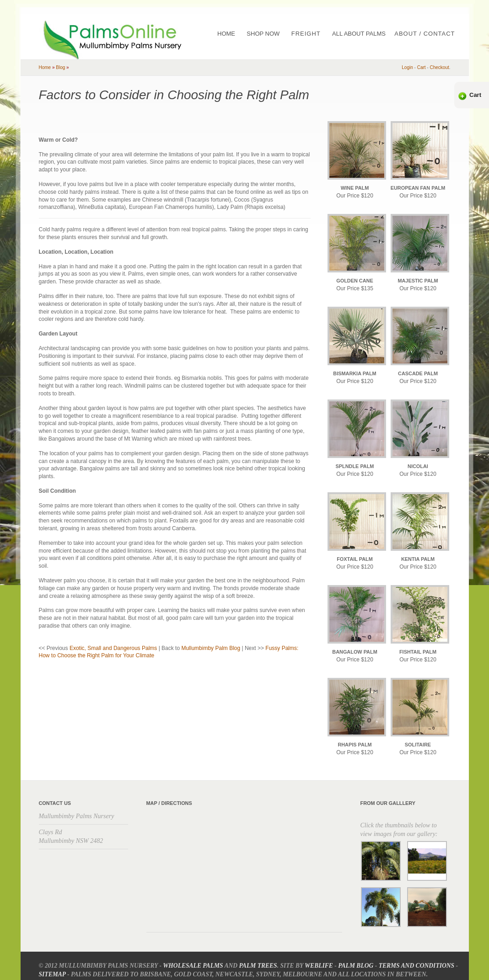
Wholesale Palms (193, 966)
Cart (475, 95)
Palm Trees (258, 966)
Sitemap (52, 974)
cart (422, 67)
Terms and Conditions (416, 966)
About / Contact (425, 34)
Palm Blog (356, 966)
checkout (439, 67)
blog (60, 67)
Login (407, 67)
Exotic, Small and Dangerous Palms (113, 648)
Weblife (319, 966)
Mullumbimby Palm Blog (211, 648)
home (45, 67)
